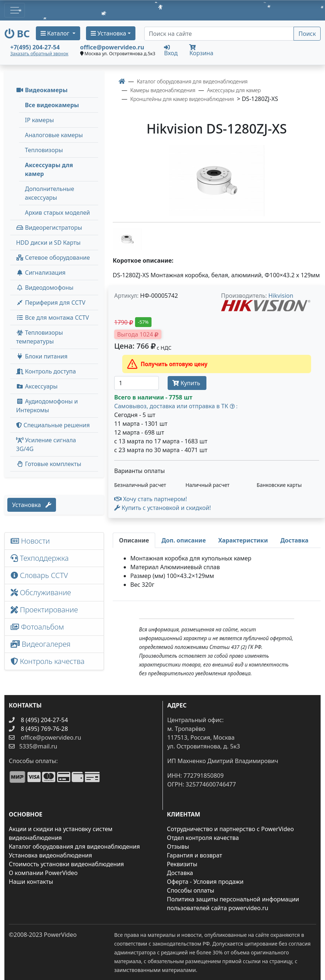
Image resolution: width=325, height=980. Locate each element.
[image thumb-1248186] (127, 239)
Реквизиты (182, 864)
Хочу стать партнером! (151, 499)
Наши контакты (31, 882)
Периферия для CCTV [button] (51, 303)
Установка (32, 505)
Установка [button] (109, 33)
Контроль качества (49, 661)
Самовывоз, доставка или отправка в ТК (176, 406)
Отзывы (178, 846)
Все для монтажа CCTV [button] (53, 318)
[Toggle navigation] (15, 10)
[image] (217, 181)
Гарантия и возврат (195, 855)
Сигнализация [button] (41, 273)
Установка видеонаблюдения (51, 855)
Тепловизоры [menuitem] (44, 150)
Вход (171, 50)
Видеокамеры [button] (42, 90)
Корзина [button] (201, 51)
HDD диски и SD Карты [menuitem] (48, 243)
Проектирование (44, 610)
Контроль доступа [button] (46, 371)
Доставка (180, 873)
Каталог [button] (56, 33)
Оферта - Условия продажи (205, 882)
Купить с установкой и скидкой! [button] (162, 508)
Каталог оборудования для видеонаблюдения (74, 846)
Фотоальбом (37, 627)
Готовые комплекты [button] (49, 464)
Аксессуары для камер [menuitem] (49, 169)
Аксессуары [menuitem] (37, 386)
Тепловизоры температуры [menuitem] (40, 337)
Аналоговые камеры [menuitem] (54, 135)
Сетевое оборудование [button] (53, 258)
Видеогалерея (41, 644)
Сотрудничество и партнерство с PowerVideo (230, 829)
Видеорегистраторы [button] (49, 228)
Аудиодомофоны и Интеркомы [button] (47, 406)
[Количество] (137, 383)
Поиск (307, 34)
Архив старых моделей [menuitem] (57, 213)
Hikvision (281, 296)
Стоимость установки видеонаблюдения (66, 864)
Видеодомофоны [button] (45, 288)
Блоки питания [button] (42, 356)
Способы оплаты (190, 890)
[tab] (134, 540)
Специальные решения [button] (53, 425)
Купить (187, 383)
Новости (30, 541)
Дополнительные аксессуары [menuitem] (50, 193)
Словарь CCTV (39, 575)
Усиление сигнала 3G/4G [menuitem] (46, 444)
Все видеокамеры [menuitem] (52, 105)
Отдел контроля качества (203, 838)
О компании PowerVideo (43, 873)
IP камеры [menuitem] (39, 120)
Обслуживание (41, 592)
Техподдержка (40, 558)
